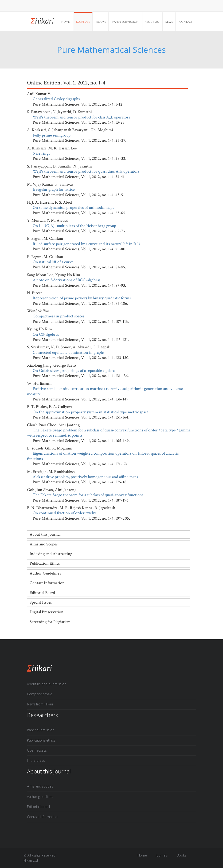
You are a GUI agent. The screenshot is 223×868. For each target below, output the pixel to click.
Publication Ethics (45, 563)
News (169, 22)
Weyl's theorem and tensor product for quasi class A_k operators (86, 171)
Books (101, 22)
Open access (37, 750)
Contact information (42, 817)
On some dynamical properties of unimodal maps (73, 207)
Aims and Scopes (44, 544)
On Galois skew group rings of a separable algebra (74, 371)
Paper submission (125, 22)
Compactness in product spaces (59, 316)
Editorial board (38, 807)
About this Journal (45, 534)
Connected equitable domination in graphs (68, 352)
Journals (83, 22)
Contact (186, 22)
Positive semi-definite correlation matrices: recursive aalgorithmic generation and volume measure (105, 391)
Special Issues (41, 602)
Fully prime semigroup (52, 135)
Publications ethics (41, 740)
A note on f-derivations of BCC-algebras (67, 280)
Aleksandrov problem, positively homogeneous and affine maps (85, 477)
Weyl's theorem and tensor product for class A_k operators (81, 117)
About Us (152, 22)
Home (66, 22)
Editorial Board (42, 593)
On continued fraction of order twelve (65, 513)
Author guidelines (40, 797)
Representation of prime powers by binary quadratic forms (82, 298)
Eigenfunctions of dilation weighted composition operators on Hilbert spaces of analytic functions (103, 456)
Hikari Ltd (31, 860)
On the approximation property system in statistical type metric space (91, 412)
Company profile (40, 694)
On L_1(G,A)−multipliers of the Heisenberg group (74, 226)
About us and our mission (47, 684)
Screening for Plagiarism (50, 622)
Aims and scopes (40, 786)
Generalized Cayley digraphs (56, 99)
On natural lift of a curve (53, 262)
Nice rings (41, 153)
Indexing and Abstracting (51, 554)
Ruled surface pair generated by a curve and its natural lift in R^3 (86, 244)
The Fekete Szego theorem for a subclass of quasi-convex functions (88, 495)
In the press (36, 760)
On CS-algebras (46, 334)
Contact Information (47, 583)
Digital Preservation (47, 612)
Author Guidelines (45, 573)
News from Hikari (40, 704)
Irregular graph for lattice (54, 189)
